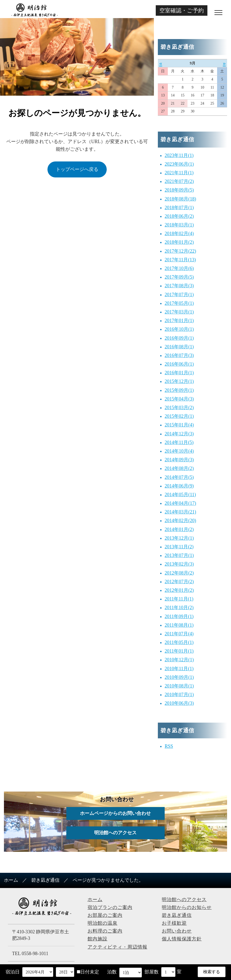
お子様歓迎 (174, 923)
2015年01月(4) (179, 425)
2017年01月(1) (179, 321)
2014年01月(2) (179, 529)
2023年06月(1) (179, 164)
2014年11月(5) (179, 442)
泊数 (112, 972)
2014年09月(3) (179, 460)
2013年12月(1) (179, 538)
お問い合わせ (177, 931)
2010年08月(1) (179, 686)
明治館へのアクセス (116, 833)
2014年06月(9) (179, 486)
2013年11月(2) (179, 547)
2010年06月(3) (179, 703)
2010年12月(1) (179, 660)
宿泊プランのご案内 (110, 907)
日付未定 (88, 972)
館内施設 (98, 939)
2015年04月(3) (179, 399)
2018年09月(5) (179, 190)
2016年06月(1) (179, 364)
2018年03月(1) (179, 225)
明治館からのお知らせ (187, 907)
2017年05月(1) (179, 303)
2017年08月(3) (179, 286)
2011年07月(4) (179, 634)
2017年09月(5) (179, 277)
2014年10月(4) (179, 451)
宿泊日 (13, 972)
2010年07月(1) (179, 695)
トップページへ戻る (77, 169)
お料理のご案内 (105, 931)
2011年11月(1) (179, 599)
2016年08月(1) (179, 347)
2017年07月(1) (179, 295)
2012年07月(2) (179, 582)
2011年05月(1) (179, 642)
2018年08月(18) (180, 199)
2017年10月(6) (179, 268)
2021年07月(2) (179, 181)
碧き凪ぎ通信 (45, 880)
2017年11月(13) (180, 260)
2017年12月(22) (180, 251)
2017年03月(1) (179, 312)
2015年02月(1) (179, 416)
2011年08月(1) (179, 625)
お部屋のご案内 (105, 915)
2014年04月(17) (180, 503)
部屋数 (152, 972)
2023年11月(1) (179, 155)
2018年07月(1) (179, 208)
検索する (212, 972)
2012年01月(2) (179, 590)
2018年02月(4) (179, 234)
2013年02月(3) (179, 564)
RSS (169, 746)
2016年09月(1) (179, 338)
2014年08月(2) (179, 468)
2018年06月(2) (179, 216)
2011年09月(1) (179, 616)
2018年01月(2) (179, 242)
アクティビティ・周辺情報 (117, 947)
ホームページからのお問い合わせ (116, 813)
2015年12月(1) (179, 381)
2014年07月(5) (179, 477)
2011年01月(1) (179, 651)
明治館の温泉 (103, 923)
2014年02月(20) (180, 521)
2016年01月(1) (179, 373)
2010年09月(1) (179, 677)
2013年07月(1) (179, 555)
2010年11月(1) (179, 669)
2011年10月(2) (179, 608)
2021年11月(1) (179, 173)
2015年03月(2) (179, 408)
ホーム (11, 880)
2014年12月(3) (179, 434)
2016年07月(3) (179, 355)
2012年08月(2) (179, 573)
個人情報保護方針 (182, 939)
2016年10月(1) (179, 329)
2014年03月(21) (180, 512)
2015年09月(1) (179, 390)
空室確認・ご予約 (182, 10)
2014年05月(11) (180, 495)
